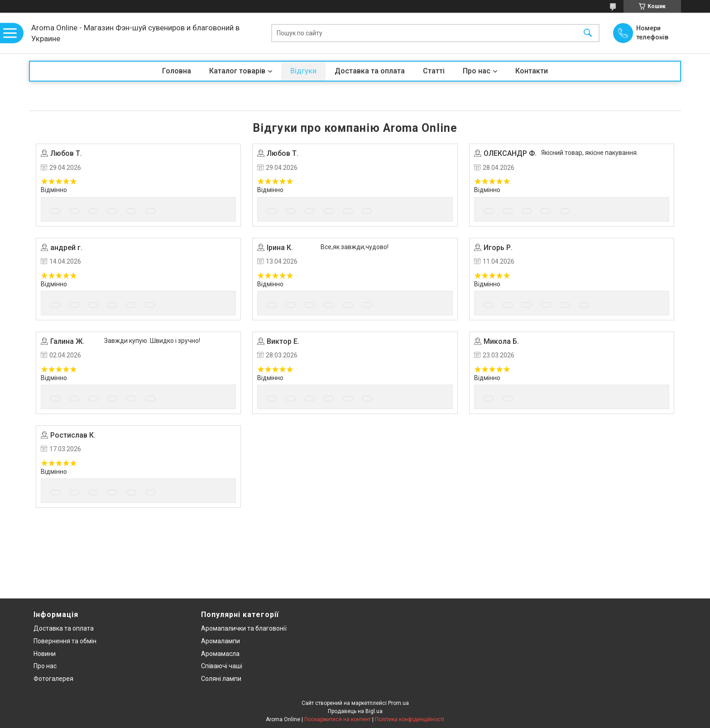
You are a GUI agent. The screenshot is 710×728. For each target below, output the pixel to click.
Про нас (477, 71)
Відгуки (303, 71)
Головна (177, 71)
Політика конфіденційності (410, 719)
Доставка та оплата (370, 71)
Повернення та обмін (65, 641)
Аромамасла (220, 654)
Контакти (532, 71)
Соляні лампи (221, 679)
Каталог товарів (237, 71)
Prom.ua (398, 703)
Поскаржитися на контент (338, 719)
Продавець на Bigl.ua (355, 711)
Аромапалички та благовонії (244, 628)
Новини (45, 654)
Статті (434, 71)
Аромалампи (221, 641)
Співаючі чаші (222, 666)
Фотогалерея (53, 679)
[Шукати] (588, 33)
